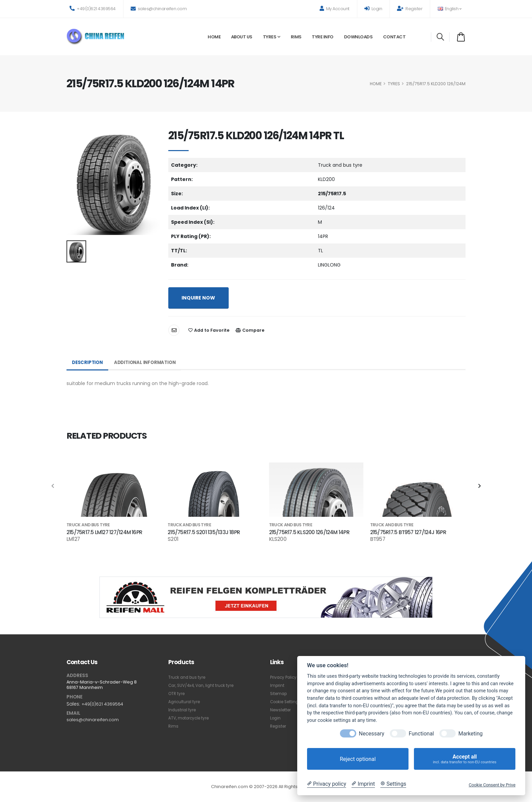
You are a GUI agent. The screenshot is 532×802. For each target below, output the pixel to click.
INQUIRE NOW (198, 298)
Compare (250, 330)
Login (373, 9)
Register (410, 9)
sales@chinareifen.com (159, 9)
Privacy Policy (285, 677)
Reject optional (358, 759)
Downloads (358, 37)
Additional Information (148, 363)
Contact (394, 37)
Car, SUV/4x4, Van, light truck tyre (204, 685)
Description (88, 363)
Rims (296, 37)
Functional (421, 734)
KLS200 (278, 539)
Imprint (278, 685)
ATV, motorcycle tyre (191, 718)
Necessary (372, 734)
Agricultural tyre (185, 702)
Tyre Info (323, 37)
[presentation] (53, 486)
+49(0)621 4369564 (93, 9)
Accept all (465, 759)
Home (214, 37)
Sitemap (279, 694)
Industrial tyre (183, 710)
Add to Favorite (209, 330)
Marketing (470, 734)
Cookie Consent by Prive (492, 785)
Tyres (270, 37)
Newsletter (282, 710)
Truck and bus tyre (188, 677)
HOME (376, 84)
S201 (173, 539)
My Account (335, 9)
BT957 (378, 539)
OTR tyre (177, 694)
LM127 (73, 539)
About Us (242, 37)
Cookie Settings (287, 702)
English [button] (449, 9)
